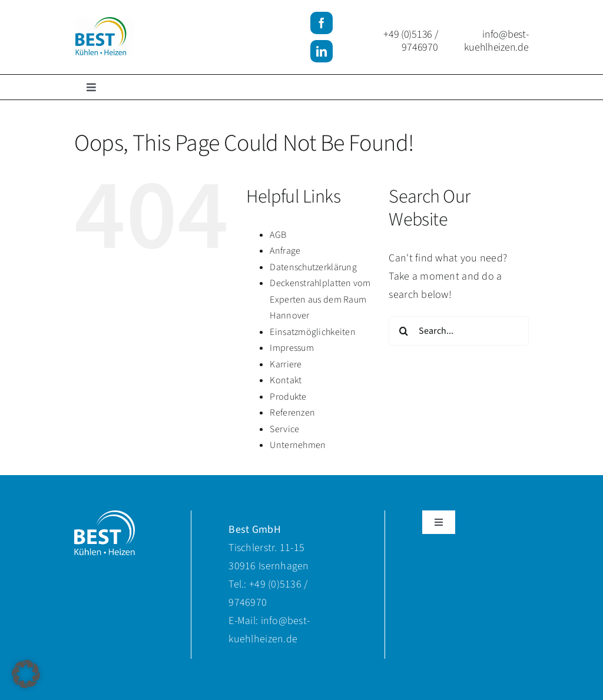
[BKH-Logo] (105, 22)
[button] (26, 674)
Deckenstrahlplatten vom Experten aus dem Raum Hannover (320, 299)
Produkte (288, 397)
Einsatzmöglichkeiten (312, 332)
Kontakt (286, 380)
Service (284, 429)
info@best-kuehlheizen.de (496, 41)
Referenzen (292, 413)
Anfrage (285, 251)
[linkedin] (322, 51)
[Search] (403, 331)
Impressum (291, 348)
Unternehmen (298, 445)
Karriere (286, 364)
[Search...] (458, 331)
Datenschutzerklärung (313, 267)
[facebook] (322, 23)
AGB (278, 235)
